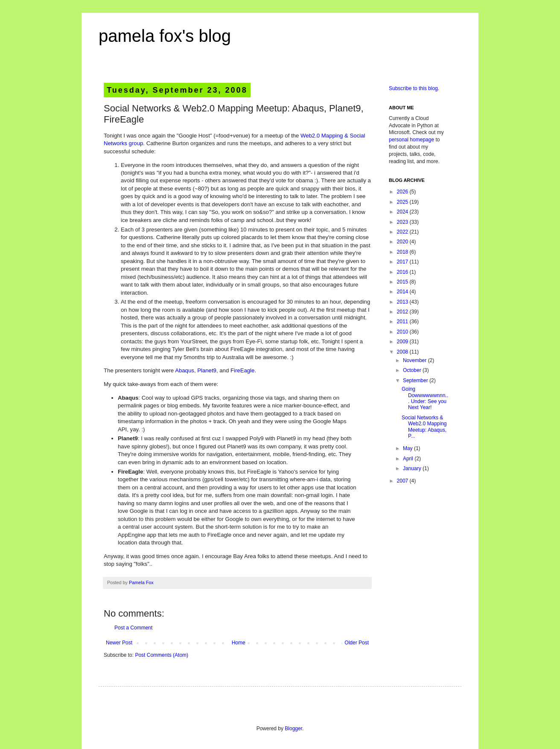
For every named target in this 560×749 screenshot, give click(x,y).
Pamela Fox (141, 582)
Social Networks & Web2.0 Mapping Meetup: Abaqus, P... (424, 427)
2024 (403, 212)
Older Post (357, 643)
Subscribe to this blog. (414, 88)
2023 (403, 222)
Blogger (293, 729)
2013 (403, 302)
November (416, 360)
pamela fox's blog (165, 36)
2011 (403, 322)
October (413, 370)
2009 (403, 342)
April (409, 459)
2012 (403, 312)
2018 (403, 252)
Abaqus (185, 370)
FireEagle (242, 370)
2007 (403, 481)
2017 (403, 262)
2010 (403, 332)
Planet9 (207, 370)
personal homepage (411, 140)
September (416, 380)
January (413, 468)
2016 (403, 272)
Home (239, 643)
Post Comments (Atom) (162, 655)
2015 (403, 282)
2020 (403, 242)
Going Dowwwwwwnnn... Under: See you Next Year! (425, 398)
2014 (403, 292)
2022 (403, 232)
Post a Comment (133, 628)
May (408, 448)
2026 (403, 192)
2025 (403, 202)
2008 (403, 352)
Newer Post (119, 643)
